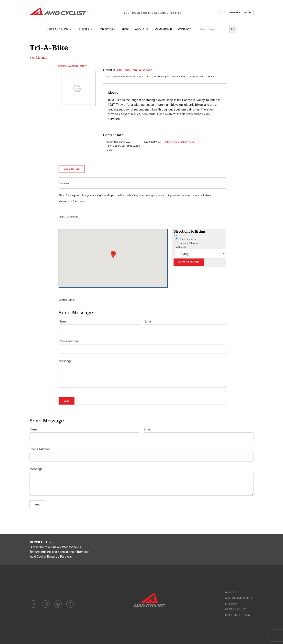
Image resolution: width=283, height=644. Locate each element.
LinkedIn (58, 604)
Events (87, 30)
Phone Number (69, 341)
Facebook (34, 604)
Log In (248, 13)
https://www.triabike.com (179, 142)
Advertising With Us (239, 598)
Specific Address (186, 243)
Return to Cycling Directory (72, 66)
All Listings (40, 58)
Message (65, 361)
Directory (108, 29)
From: (177, 235)
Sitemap (231, 604)
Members (235, 13)
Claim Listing (72, 169)
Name (63, 321)
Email (149, 321)
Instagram (46, 604)
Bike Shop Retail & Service (134, 70)
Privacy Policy (236, 609)
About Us (142, 29)
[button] (113, 254)
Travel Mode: (180, 247)
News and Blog (60, 30)
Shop (125, 29)
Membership (163, 29)
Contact (185, 29)
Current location (186, 239)
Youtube (70, 604)
